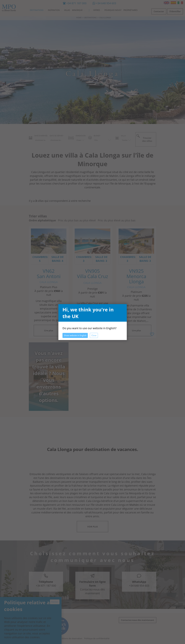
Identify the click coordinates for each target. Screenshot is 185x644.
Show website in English (75, 335)
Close (94, 335)
